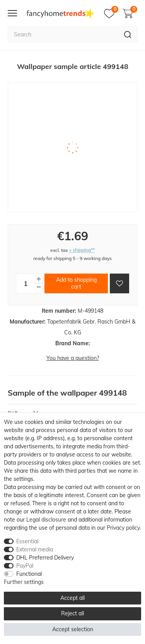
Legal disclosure (46, 520)
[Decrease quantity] (39, 287)
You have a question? (73, 358)
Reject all (72, 613)
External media (35, 549)
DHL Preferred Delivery (45, 558)
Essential (27, 541)
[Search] (128, 34)
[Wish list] (111, 14)
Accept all (72, 598)
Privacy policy (123, 528)
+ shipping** (82, 250)
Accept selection (73, 629)
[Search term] (63, 34)
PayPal (25, 566)
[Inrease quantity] (39, 279)
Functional (29, 574)
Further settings (24, 582)
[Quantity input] (26, 283)
